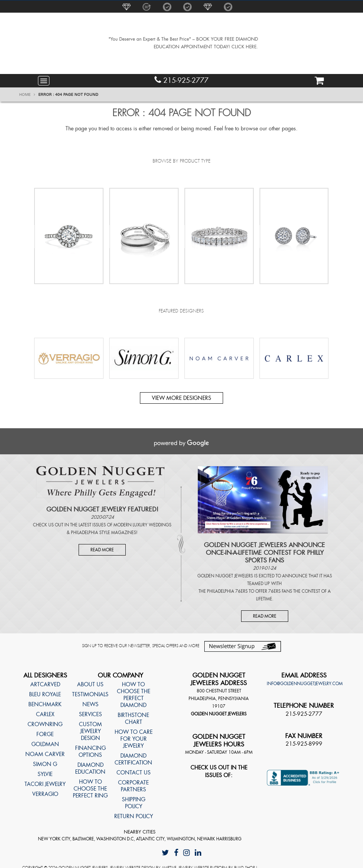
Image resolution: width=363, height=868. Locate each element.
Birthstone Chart (133, 718)
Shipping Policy (134, 803)
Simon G (45, 764)
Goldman (45, 744)
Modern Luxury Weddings (142, 525)
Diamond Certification (133, 759)
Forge (45, 734)
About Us (90, 684)
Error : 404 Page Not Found (68, 95)
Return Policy (134, 816)
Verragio (45, 794)
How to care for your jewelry (134, 739)
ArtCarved (45, 684)
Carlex (45, 714)
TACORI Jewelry (45, 784)
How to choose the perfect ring (90, 789)
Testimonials (90, 694)
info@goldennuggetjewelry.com (305, 684)
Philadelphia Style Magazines (103, 533)
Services (90, 714)
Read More (102, 550)
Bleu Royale (45, 694)
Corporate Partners (133, 786)
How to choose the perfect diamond (134, 695)
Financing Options (90, 751)
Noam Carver (45, 754)
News (90, 704)
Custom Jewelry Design (90, 731)
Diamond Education (90, 768)
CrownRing (45, 724)
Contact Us (134, 773)
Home (27, 95)
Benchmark (45, 704)
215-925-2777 (181, 80)
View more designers (181, 398)
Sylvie (45, 774)
